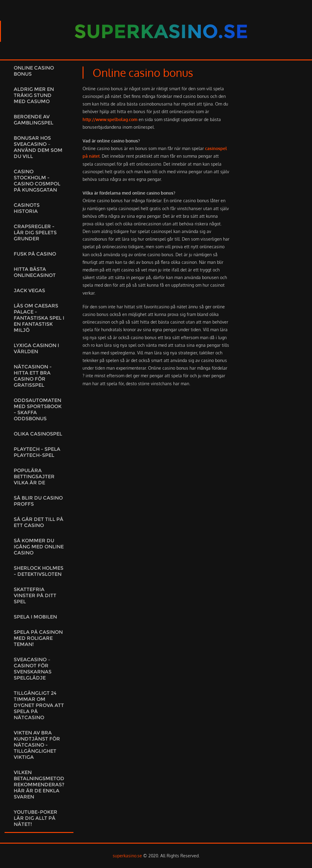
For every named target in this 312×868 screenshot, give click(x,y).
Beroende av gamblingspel (34, 120)
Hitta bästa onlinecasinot (35, 272)
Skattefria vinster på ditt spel (35, 595)
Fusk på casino (35, 254)
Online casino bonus (34, 71)
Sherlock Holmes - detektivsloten (39, 571)
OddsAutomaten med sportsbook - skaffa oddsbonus (38, 409)
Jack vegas (29, 291)
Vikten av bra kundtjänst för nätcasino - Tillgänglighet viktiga (37, 745)
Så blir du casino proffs (38, 501)
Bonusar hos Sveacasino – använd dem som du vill (38, 147)
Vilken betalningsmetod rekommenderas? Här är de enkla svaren (39, 785)
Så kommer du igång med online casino (39, 547)
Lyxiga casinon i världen (36, 348)
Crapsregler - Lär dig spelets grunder (35, 233)
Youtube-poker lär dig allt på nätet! (35, 818)
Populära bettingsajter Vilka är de (34, 477)
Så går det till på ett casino (39, 522)
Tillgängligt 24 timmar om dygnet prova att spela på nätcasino (39, 705)
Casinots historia (27, 208)
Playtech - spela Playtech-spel (37, 452)
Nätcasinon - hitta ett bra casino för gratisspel (33, 376)
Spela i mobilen (35, 617)
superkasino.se (127, 856)
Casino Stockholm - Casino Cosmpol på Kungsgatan (37, 181)
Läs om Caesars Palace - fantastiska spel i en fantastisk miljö (39, 318)
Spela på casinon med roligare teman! (38, 638)
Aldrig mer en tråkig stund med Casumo (34, 95)
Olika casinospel (38, 434)
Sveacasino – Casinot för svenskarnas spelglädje (33, 669)
